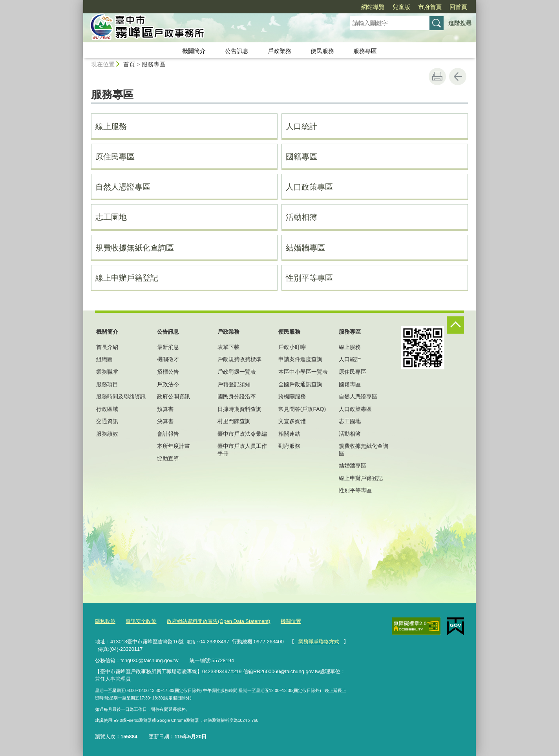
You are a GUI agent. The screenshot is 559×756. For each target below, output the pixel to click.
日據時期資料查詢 (239, 409)
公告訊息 (237, 51)
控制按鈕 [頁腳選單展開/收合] (455, 325)
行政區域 (107, 409)
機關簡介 (194, 51)
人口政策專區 (309, 187)
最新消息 (168, 347)
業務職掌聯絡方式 (319, 642)
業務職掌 (107, 372)
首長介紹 (107, 347)
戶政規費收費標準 (239, 359)
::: (80, 3)
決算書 (165, 421)
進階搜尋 (460, 23)
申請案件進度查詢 (300, 359)
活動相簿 (301, 217)
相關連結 (289, 434)
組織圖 (104, 359)
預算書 (165, 409)
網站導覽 (373, 7)
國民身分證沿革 (237, 396)
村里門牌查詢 (234, 421)
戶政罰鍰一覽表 (237, 372)
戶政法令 (168, 384)
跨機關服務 (292, 396)
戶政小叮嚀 (292, 347)
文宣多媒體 (292, 421)
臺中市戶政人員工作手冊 (242, 449)
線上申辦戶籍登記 (127, 278)
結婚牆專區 (305, 248)
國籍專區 (301, 157)
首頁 (129, 64)
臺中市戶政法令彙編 (242, 434)
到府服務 (289, 446)
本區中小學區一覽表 (303, 372)
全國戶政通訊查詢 (300, 384)
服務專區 (365, 51)
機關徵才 (168, 359)
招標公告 (168, 372)
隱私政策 (105, 621)
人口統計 (301, 126)
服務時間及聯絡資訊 (121, 396)
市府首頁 (430, 7)
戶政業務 (279, 51)
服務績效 (107, 434)
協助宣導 (168, 458)
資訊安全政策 (141, 621)
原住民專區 (115, 157)
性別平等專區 (309, 278)
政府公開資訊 (174, 396)
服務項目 (107, 384)
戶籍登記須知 (234, 384)
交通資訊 (107, 421)
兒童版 (401, 7)
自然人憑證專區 (123, 187)
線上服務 (111, 126)
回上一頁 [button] (458, 77)
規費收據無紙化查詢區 (135, 248)
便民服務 (322, 51)
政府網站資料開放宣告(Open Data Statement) (218, 621)
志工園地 (111, 217)
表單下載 (228, 347)
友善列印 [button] (437, 77)
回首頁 (458, 7)
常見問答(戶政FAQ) (302, 409)
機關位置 (291, 621)
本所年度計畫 (174, 446)
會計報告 (168, 434)
